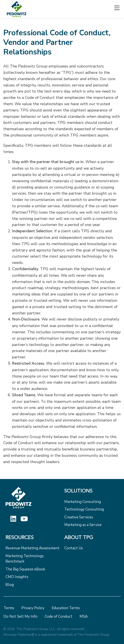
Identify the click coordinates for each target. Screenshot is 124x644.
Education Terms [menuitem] (66, 608)
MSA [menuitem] (84, 616)
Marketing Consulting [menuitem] (83, 502)
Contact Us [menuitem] (74, 548)
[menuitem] (92, 492)
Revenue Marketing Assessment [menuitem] (32, 548)
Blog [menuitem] (10, 585)
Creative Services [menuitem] (79, 517)
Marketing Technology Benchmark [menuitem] (25, 559)
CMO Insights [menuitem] (17, 577)
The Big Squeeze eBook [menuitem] (25, 569)
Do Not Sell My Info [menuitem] (20, 616)
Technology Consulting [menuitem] (84, 509)
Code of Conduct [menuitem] (59, 616)
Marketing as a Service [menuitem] (83, 525)
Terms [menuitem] (9, 608)
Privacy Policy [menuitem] (33, 608)
